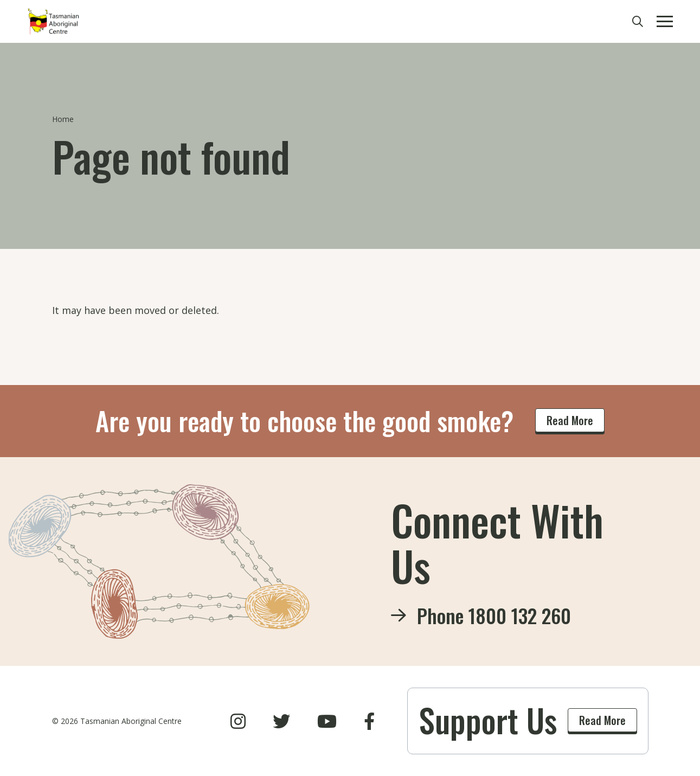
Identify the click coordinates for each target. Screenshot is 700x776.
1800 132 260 (520, 615)
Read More (570, 420)
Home (63, 119)
